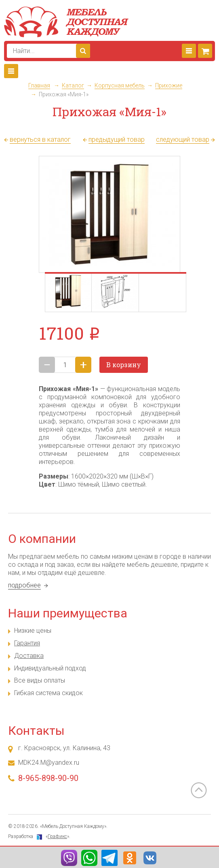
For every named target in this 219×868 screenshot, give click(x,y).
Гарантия (27, 643)
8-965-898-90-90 (48, 778)
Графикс (57, 836)
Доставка (29, 656)
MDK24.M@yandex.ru (49, 763)
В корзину (124, 365)
